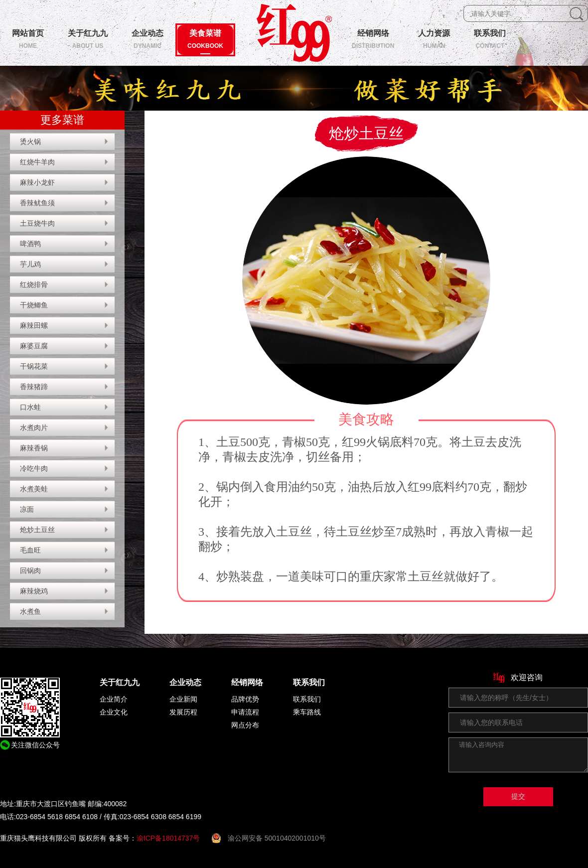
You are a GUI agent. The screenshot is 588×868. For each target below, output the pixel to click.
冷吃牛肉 (34, 468)
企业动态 (185, 682)
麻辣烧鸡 (34, 591)
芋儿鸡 (30, 264)
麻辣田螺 (34, 325)
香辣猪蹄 (34, 387)
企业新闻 (183, 699)
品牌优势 (245, 699)
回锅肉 (30, 571)
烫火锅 (30, 142)
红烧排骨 (34, 285)
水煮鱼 (30, 611)
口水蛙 (30, 407)
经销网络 (247, 682)
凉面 (27, 509)
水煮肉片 (34, 428)
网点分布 (245, 725)
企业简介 (114, 699)
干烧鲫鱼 (34, 305)
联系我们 (309, 682)
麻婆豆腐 (34, 346)
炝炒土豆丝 (37, 530)
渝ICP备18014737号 (168, 838)
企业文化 (114, 712)
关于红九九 (120, 682)
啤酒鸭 (30, 244)
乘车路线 (307, 712)
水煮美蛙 (34, 489)
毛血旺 (30, 550)
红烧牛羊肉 (37, 162)
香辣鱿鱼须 (37, 203)
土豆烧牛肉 (37, 223)
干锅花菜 (34, 366)
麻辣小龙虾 (37, 182)
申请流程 (245, 712)
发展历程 (183, 712)
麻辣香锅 (34, 448)
